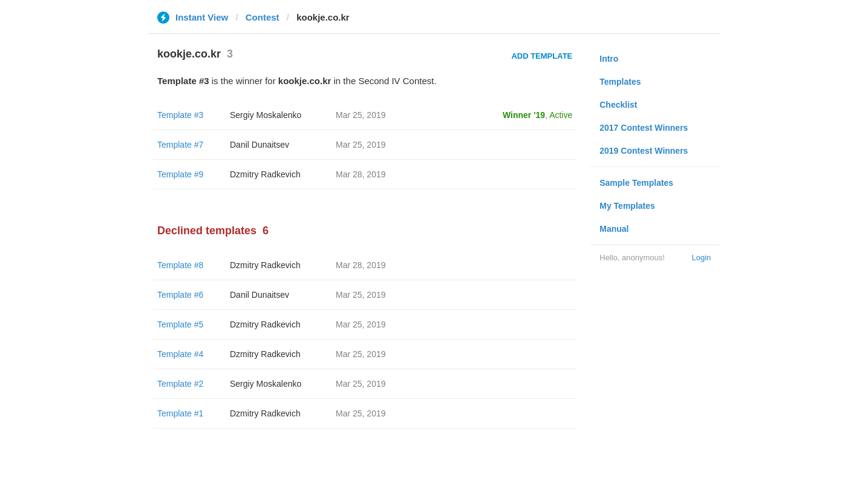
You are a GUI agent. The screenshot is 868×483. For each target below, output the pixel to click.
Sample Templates (636, 183)
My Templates (627, 206)
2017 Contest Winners (644, 128)
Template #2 (180, 384)
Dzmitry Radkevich (265, 174)
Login (701, 258)
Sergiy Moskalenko (266, 115)
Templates (620, 82)
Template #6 (180, 295)
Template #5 (180, 324)
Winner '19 (524, 115)
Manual (614, 229)
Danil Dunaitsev (259, 145)
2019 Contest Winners (644, 151)
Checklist (618, 105)
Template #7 (180, 145)
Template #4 (180, 354)
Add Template (542, 56)
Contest (263, 17)
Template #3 (180, 115)
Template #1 (180, 413)
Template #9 (180, 174)
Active (561, 115)
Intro (609, 59)
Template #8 (180, 265)
